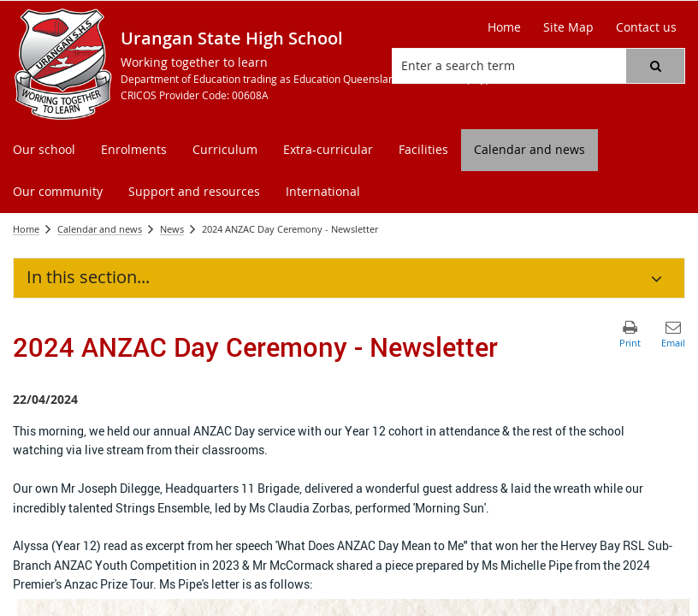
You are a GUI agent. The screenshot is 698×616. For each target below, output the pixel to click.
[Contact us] (646, 27)
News (172, 229)
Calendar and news (100, 229)
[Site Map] (568, 27)
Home (26, 229)
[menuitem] (44, 150)
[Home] (504, 27)
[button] (655, 66)
